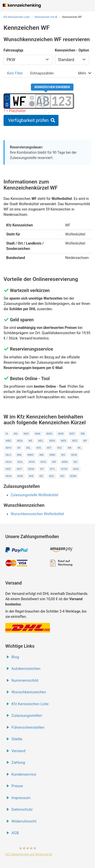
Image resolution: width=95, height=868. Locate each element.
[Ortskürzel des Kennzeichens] (20, 101)
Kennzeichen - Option (72, 50)
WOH (9, 462)
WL (79, 448)
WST (20, 469)
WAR (61, 434)
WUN (9, 476)
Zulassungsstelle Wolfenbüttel (34, 495)
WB (83, 434)
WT (42, 469)
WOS (43, 462)
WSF (8, 469)
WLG (8, 455)
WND (52, 455)
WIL (28, 448)
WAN (49, 434)
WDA (20, 441)
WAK (38, 434)
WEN (52, 441)
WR (54, 462)
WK (70, 448)
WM (19, 455)
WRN (64, 462)
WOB (74, 455)
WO (63, 455)
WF (85, 441)
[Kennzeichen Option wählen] (72, 60)
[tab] (15, 73)
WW (31, 476)
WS (75, 462)
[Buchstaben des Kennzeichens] (43, 101)
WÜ (62, 476)
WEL (41, 441)
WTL (53, 469)
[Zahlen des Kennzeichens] (62, 101)
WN (41, 455)
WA (16, 434)
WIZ (60, 448)
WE (30, 441)
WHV (9, 448)
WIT (49, 448)
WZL (52, 476)
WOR (32, 462)
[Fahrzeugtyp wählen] (28, 60)
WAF (26, 434)
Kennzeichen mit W (46, 17)
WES (75, 441)
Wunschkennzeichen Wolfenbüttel (37, 514)
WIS (39, 448)
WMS (31, 455)
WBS (8, 441)
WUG (76, 469)
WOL (20, 462)
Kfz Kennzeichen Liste (17, 17)
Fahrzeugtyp (13, 50)
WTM (64, 469)
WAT (72, 434)
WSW (31, 469)
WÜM (73, 476)
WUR (20, 476)
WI (19, 448)
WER (64, 441)
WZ (41, 476)
